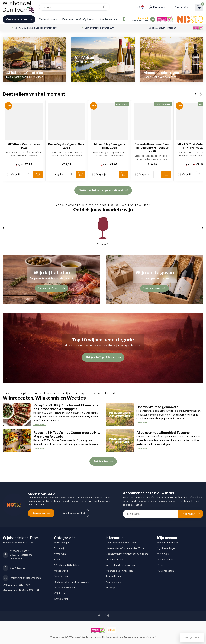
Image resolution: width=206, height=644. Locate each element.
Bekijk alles (104, 461)
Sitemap (110, 588)
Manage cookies (192, 637)
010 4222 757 (18, 568)
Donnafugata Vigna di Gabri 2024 (67, 146)
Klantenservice (109, 19)
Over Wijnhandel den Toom (121, 543)
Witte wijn (60, 554)
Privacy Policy (113, 576)
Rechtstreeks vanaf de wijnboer (72, 582)
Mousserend (61, 571)
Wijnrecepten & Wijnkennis (78, 19)
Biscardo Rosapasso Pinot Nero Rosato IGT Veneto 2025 (152, 148)
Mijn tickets (163, 554)
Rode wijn (60, 548)
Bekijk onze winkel (74, 513)
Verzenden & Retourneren (120, 565)
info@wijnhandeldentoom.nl (26, 578)
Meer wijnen (61, 576)
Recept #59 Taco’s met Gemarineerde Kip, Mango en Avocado (67, 434)
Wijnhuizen (60, 593)
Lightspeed (112, 637)
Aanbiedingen (62, 543)
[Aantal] (29, 175)
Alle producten (165, 571)
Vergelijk (16, 174)
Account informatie (168, 543)
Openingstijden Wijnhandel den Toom (127, 554)
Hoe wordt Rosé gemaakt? (157, 407)
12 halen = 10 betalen (67, 565)
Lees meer (39, 424)
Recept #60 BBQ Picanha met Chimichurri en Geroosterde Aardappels (66, 407)
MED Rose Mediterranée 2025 (24, 146)
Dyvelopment (149, 637)
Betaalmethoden (115, 560)
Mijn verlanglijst (166, 560)
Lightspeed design (129, 637)
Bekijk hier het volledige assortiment (104, 190)
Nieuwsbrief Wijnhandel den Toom (125, 548)
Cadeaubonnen (48, 19)
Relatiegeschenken (65, 588)
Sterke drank (61, 599)
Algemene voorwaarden (119, 571)
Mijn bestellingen (167, 548)
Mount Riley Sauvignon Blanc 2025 (110, 146)
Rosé (57, 560)
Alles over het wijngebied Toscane (163, 433)
